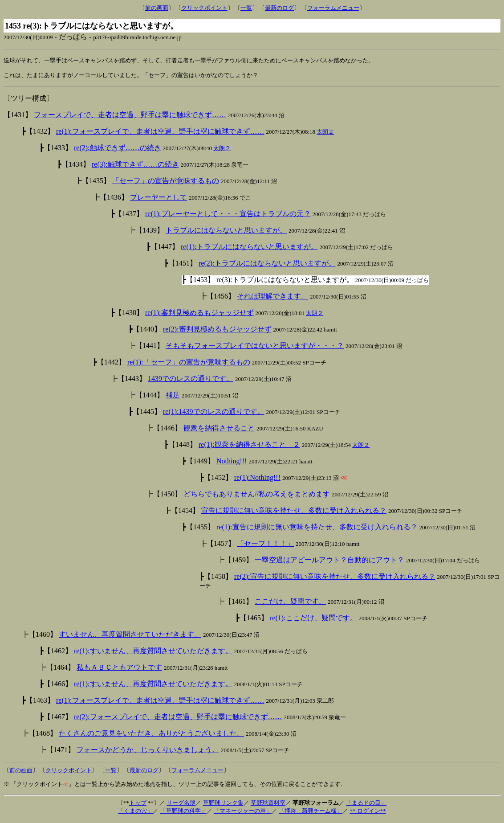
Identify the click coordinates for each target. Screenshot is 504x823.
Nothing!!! (232, 463)
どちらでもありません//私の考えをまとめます (257, 496)
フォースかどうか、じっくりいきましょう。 (148, 752)
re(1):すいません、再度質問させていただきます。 (153, 653)
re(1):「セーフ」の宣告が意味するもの (189, 364)
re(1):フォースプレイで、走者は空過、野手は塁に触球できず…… (160, 133)
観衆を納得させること (219, 430)
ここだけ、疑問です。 (290, 604)
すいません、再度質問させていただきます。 (130, 637)
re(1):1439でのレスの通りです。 (214, 414)
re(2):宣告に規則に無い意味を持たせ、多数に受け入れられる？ (335, 579)
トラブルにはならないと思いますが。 (226, 232)
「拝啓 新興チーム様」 (311, 813)
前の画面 (157, 8)
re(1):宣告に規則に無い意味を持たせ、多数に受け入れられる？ (317, 529)
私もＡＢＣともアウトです (119, 669)
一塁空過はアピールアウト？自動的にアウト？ (329, 562)
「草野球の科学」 (183, 813)
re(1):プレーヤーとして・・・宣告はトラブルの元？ (228, 216)
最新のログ (279, 8)
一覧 (246, 8)
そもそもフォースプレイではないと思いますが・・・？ (255, 348)
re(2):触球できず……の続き (118, 150)
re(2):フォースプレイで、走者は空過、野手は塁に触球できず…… (178, 719)
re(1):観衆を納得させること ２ (249, 447)
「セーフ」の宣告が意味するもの (166, 183)
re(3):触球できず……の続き (135, 166)
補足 (173, 397)
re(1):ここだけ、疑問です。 (313, 620)
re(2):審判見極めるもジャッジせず (217, 331)
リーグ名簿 (181, 805)
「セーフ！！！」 (265, 546)
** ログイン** (368, 813)
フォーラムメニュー (333, 8)
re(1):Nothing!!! (257, 480)
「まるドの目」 (366, 805)
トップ (138, 805)
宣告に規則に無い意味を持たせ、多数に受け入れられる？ (294, 513)
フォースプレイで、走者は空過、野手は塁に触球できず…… (130, 117)
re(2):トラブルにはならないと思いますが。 (267, 265)
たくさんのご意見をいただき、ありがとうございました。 (151, 735)
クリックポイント (204, 8)
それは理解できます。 (272, 298)
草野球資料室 (268, 805)
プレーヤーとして (159, 199)
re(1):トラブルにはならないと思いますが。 (249, 249)
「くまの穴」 (135, 813)
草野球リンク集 (223, 805)
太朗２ (325, 134)
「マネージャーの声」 (243, 813)
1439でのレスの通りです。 (191, 381)
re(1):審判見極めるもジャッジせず (199, 315)
